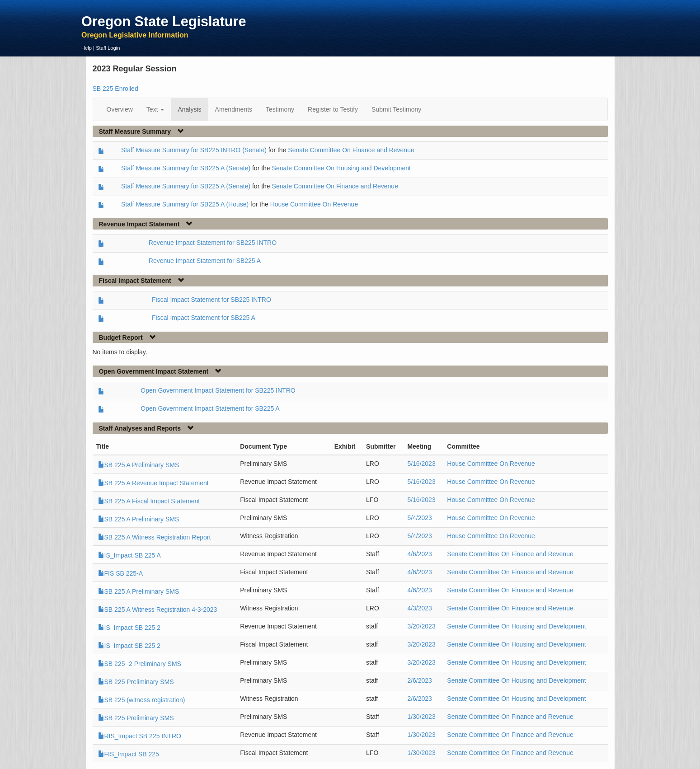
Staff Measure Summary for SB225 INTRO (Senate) (194, 150)
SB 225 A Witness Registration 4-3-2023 (158, 610)
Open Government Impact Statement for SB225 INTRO (218, 390)
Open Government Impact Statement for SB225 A (210, 408)
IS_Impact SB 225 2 (129, 628)
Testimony (280, 109)
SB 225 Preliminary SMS (136, 682)
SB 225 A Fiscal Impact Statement (149, 501)
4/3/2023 (420, 608)
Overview (120, 109)
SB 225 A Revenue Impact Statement (153, 483)
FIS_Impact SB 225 (129, 754)
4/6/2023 (420, 554)
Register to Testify (333, 109)
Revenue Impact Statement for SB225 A (205, 261)
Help (87, 48)
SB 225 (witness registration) (142, 700)
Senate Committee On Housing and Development (341, 168)
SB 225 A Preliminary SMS (139, 465)
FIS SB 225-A (121, 573)
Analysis (189, 109)
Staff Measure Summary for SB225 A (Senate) (186, 168)
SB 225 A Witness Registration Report (155, 537)
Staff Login (108, 48)
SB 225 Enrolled (115, 89)
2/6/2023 (420, 680)
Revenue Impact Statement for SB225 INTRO (213, 243)
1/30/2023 (421, 717)
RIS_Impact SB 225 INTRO (140, 736)
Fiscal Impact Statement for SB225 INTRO (211, 300)
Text (155, 109)
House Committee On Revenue (314, 204)
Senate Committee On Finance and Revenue (351, 150)
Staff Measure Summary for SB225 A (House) (185, 204)
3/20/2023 (421, 626)
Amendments (234, 109)
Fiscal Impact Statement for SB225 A (204, 318)
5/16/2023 (421, 464)
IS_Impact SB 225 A (129, 555)
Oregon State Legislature (164, 21)
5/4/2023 (420, 518)
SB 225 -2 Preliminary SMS (140, 664)
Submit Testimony (396, 109)
